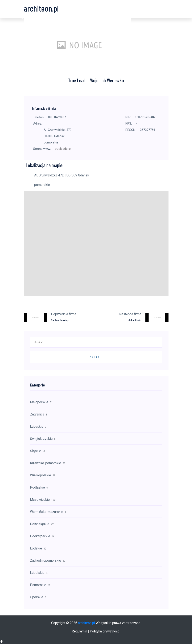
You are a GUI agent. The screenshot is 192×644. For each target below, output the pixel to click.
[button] (25, 18)
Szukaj (96, 357)
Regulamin (79, 631)
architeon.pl (86, 623)
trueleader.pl (63, 149)
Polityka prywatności (105, 631)
